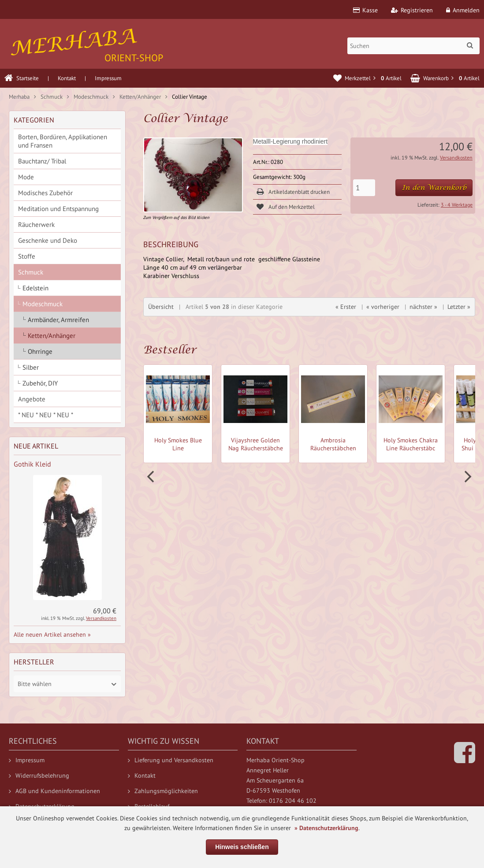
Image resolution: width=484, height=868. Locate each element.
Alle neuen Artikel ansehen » (52, 634)
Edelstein (35, 288)
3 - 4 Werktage (457, 205)
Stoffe (27, 256)
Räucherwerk (36, 224)
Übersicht (161, 307)
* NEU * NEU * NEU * (46, 415)
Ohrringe (40, 351)
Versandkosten (456, 158)
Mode (26, 177)
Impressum (108, 78)
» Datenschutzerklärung (326, 828)
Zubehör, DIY (40, 383)
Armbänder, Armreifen (58, 320)
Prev (152, 477)
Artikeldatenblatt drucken (299, 192)
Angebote (32, 399)
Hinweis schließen (242, 847)
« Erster (346, 307)
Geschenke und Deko (48, 240)
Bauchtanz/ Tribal (42, 161)
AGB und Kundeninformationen (54, 791)
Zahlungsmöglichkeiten (163, 791)
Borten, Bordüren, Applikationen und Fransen (63, 141)
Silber (31, 367)
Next (467, 477)
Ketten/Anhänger (52, 336)
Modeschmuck (43, 304)
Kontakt (67, 78)
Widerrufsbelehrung (39, 775)
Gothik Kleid (32, 464)
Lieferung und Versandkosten (171, 760)
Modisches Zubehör (45, 193)
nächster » (423, 307)
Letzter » (459, 307)
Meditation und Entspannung (58, 209)
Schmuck (31, 272)
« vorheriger (383, 307)
